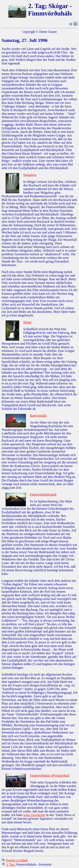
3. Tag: (9, 864)
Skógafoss (30, 175)
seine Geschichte (34, 815)
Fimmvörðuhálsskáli (43, 494)
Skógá (27, 322)
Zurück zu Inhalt (15, 860)
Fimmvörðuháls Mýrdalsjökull (50, 776)
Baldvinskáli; (38, 416)
